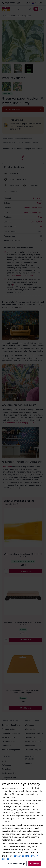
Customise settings (16, 864)
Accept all (35, 864)
